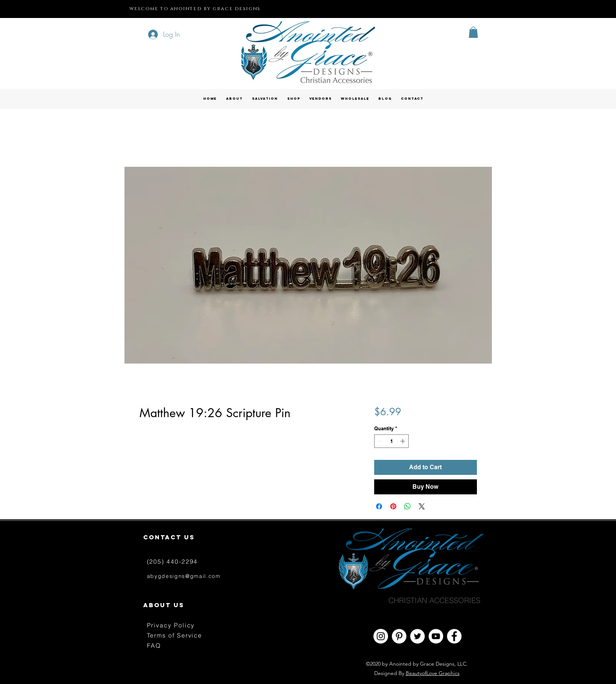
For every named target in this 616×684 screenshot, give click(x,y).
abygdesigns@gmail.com (184, 576)
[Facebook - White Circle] (454, 636)
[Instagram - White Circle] (381, 636)
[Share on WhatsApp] (408, 506)
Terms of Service (175, 635)
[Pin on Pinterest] (393, 506)
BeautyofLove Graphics (433, 673)
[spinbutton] (392, 441)
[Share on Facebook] (379, 506)
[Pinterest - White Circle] (399, 636)
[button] (473, 32)
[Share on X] (422, 506)
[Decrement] (380, 441)
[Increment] (403, 441)
